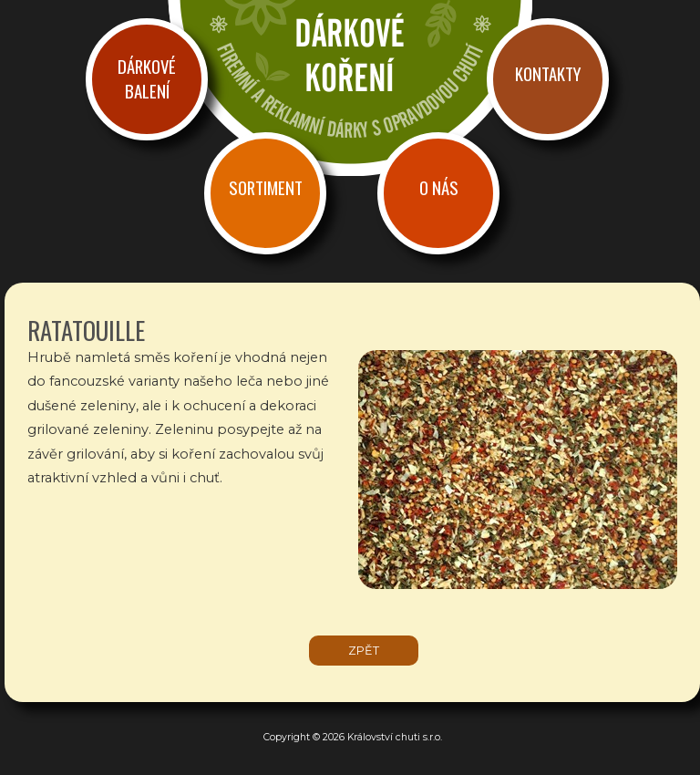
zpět (364, 651)
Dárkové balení (147, 78)
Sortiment (266, 187)
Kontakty (548, 73)
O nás (439, 187)
